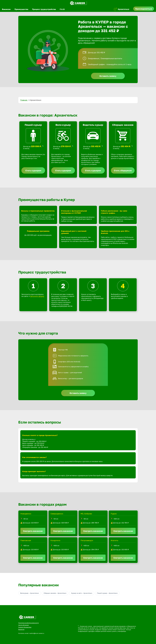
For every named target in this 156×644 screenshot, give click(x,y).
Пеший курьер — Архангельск (107, 593)
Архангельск (124, 9)
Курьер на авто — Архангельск (82, 593)
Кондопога (55, 540)
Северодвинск (57, 514)
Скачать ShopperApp (25, 627)
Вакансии (6, 9)
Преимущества (21, 9)
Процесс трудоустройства (44, 9)
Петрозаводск (87, 540)
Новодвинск (26, 514)
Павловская (26, 540)
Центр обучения (23, 625)
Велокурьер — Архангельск (30, 593)
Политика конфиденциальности (29, 623)
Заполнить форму (37, 296)
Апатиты (114, 540)
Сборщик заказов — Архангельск (55, 593)
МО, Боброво (86, 514)
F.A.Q (62, 9)
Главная (24, 100)
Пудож (114, 514)
